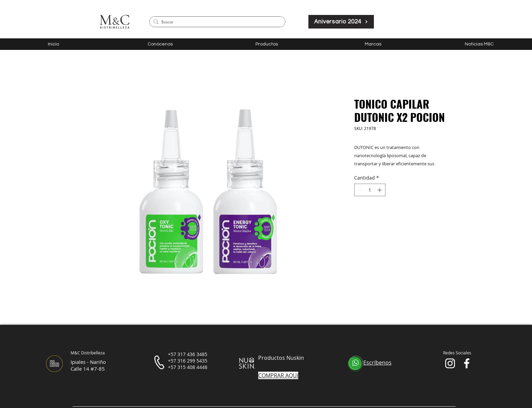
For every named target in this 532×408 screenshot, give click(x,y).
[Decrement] (359, 190)
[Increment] (380, 190)
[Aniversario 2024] (341, 22)
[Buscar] (216, 22)
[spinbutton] (370, 190)
